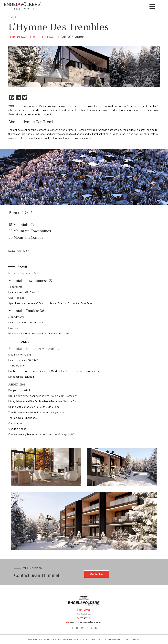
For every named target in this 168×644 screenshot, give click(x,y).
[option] (84, 66)
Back (12, 17)
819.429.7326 (84, 618)
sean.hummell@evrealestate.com (84, 622)
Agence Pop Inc (133, 639)
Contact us (97, 574)
